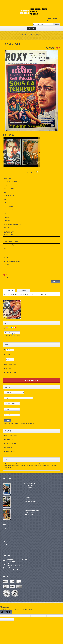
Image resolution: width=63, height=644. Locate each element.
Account (5, 538)
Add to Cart (56, 281)
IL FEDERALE (27, 497)
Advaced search (7, 532)
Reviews (8, 368)
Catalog (25, 35)
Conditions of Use (11, 444)
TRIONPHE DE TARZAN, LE (31, 510)
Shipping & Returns (12, 435)
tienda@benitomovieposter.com (15, 565)
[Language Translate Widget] (12, 333)
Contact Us (9, 448)
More (30, 488)
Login (4, 541)
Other (31, 35)
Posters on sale (10, 452)
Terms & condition (8, 547)
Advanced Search (11, 364)
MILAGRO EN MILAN (29, 484)
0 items (8, 354)
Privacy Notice (10, 439)
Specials (5, 529)
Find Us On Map (10, 561)
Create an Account (11, 372)
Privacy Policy (6, 550)
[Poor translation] (8, 612)
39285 (38, 35)
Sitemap (5, 544)
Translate (17, 335)
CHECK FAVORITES (31, 380)
